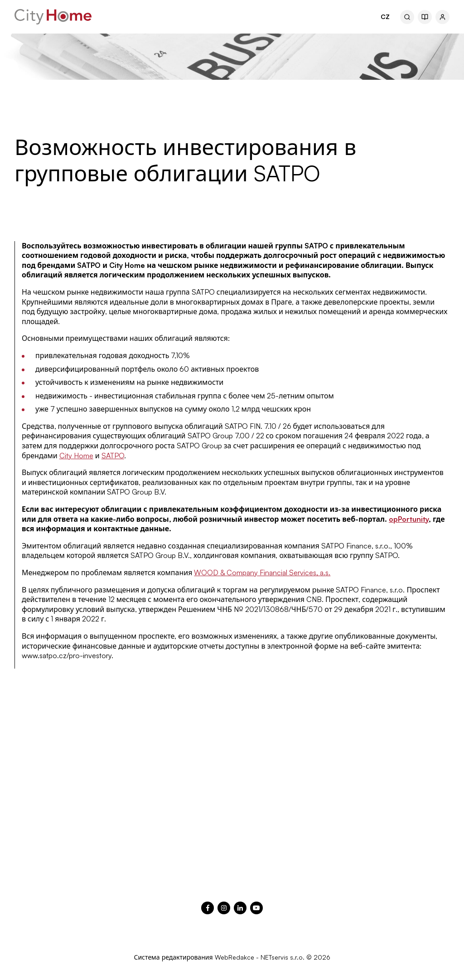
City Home (76, 456)
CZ (385, 17)
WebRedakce (234, 957)
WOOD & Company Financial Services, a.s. (262, 572)
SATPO (113, 456)
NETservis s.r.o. (283, 957)
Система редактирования (173, 957)
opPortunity (409, 519)
